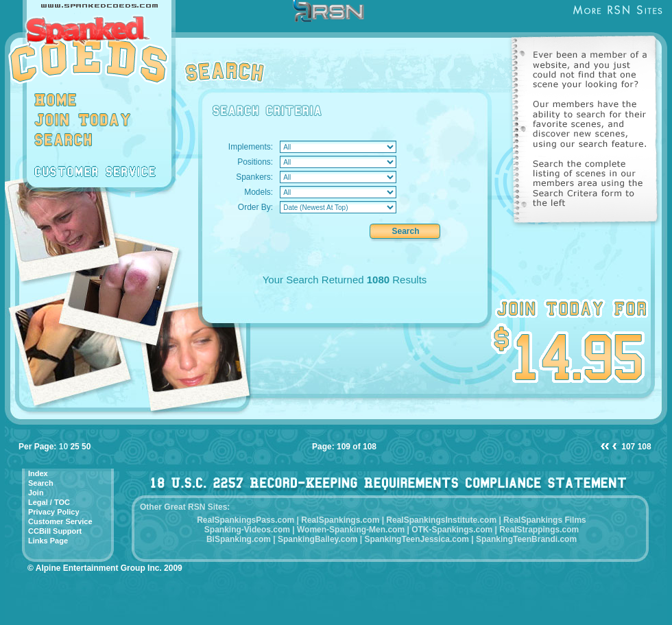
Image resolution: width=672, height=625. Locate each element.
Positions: (255, 162)
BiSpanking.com (239, 539)
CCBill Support (55, 531)
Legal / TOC (49, 502)
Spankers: (254, 177)
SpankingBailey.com (317, 539)
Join (36, 493)
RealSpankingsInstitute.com (441, 520)
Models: (259, 192)
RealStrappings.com (539, 530)
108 (645, 447)
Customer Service (60, 521)
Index (38, 473)
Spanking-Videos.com (247, 530)
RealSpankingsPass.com (245, 520)
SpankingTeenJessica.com (417, 539)
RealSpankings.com (340, 520)
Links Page (48, 541)
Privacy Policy (54, 512)
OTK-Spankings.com (452, 530)
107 (628, 447)
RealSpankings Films (545, 520)
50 (86, 447)
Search (41, 483)
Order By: (255, 207)
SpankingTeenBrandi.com (526, 539)
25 (74, 447)
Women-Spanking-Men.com (351, 530)
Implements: (251, 147)
